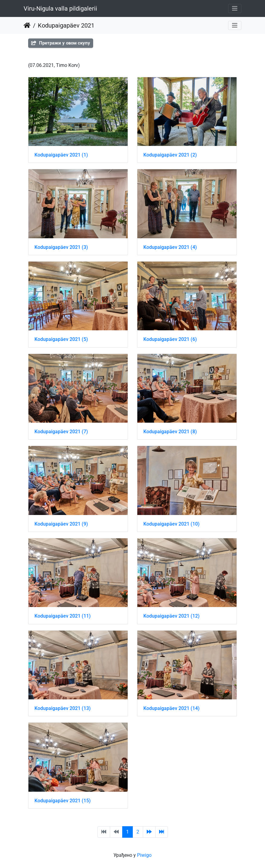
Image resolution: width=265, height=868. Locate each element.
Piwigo (144, 855)
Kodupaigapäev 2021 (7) (61, 432)
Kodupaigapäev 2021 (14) (172, 708)
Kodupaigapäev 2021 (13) (63, 708)
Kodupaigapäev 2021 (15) (63, 801)
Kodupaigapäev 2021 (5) (61, 339)
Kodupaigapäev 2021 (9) (61, 524)
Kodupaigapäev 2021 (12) (172, 616)
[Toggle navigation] (235, 8)
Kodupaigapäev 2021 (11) (63, 616)
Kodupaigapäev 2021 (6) (170, 339)
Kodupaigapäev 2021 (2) (170, 155)
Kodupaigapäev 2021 (66, 25)
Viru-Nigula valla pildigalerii (60, 8)
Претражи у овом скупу (61, 43)
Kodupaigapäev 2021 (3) (61, 247)
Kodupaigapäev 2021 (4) (170, 247)
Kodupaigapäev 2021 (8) (170, 432)
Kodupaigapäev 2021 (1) (61, 155)
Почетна (27, 25)
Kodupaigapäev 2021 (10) (172, 524)
